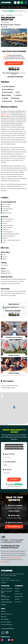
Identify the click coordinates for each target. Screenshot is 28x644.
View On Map (4, 27)
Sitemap (3, 611)
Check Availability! (14, 63)
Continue (14, 479)
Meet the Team (19, 596)
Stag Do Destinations (7, 589)
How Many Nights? (10, 462)
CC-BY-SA (24, 423)
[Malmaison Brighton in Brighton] (14, 38)
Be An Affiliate (5, 619)
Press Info (4, 617)
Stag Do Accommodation (6, 596)
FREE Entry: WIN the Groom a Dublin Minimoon (14, 7)
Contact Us (4, 582)
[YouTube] (12, 640)
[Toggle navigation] (26, 3)
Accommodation (9, 15)
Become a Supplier (6, 622)
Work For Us (18, 602)
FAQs (20, 518)
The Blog (3, 605)
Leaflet (2, 423)
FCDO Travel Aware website (13, 557)
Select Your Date (9, 454)
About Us (18, 589)
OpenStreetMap (13, 423)
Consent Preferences (7, 625)
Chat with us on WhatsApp (14, 77)
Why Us (17, 591)
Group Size (7, 470)
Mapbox (6, 425)
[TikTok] (6, 640)
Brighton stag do (5, 115)
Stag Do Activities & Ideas (6, 592)
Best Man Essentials (6, 602)
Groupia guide (5, 562)
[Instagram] (2, 640)
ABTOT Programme (6, 614)
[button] (18, 3)
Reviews (17, 599)
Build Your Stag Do (14, 527)
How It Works (19, 594)
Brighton (3, 15)
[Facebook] (9, 640)
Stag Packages (5, 599)
